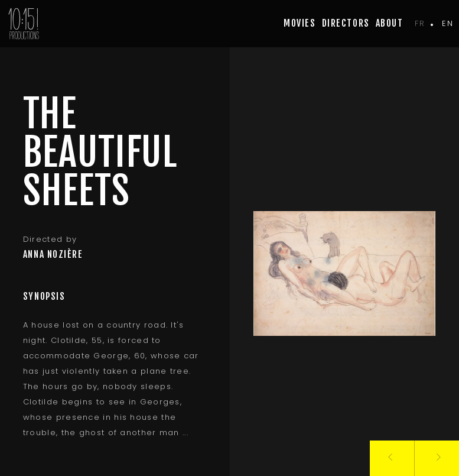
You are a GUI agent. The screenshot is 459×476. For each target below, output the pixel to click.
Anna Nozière (53, 254)
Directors (346, 23)
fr (420, 23)
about (390, 23)
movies (300, 23)
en (447, 23)
